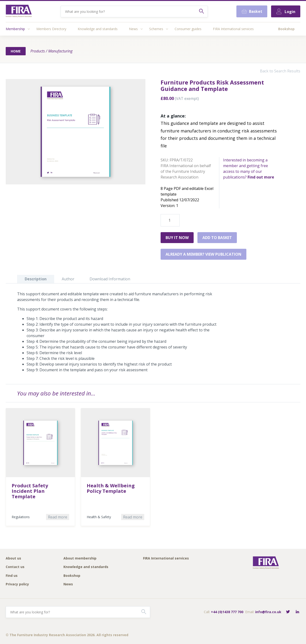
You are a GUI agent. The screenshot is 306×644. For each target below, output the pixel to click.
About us (13, 558)
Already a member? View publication (203, 254)
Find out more (261, 177)
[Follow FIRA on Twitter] (288, 612)
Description (36, 279)
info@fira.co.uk (268, 612)
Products (38, 51)
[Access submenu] (29, 29)
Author (68, 279)
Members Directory (51, 29)
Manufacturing (60, 51)
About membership (80, 558)
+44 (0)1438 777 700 (227, 612)
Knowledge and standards (98, 29)
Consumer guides (188, 29)
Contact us (15, 567)
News (133, 29)
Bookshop (286, 29)
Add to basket (217, 238)
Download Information (110, 279)
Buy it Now (177, 238)
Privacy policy (17, 584)
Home (16, 51)
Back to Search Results (280, 71)
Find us (12, 576)
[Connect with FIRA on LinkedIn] (297, 612)
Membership (15, 29)
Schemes (156, 29)
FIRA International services (233, 29)
